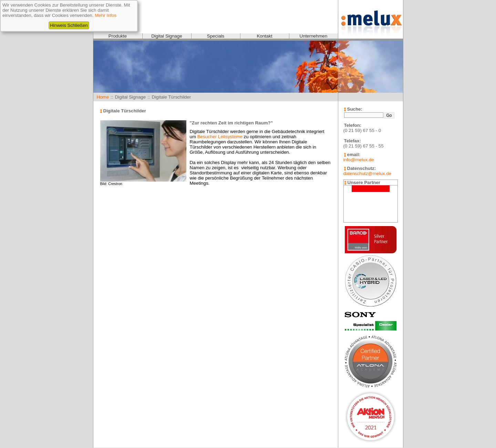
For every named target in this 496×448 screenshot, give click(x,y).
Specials (216, 36)
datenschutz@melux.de (367, 174)
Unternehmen (314, 36)
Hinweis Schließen (69, 25)
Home (103, 97)
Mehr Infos (106, 15)
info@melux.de (359, 160)
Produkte (118, 36)
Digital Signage (167, 36)
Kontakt (264, 36)
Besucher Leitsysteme (220, 137)
